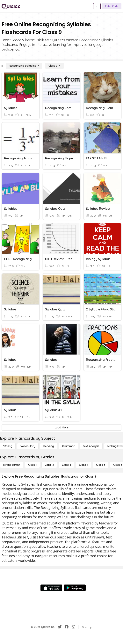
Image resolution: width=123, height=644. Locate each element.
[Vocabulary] (28, 446)
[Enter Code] (112, 6)
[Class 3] (66, 465)
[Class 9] (54, 66)
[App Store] (51, 588)
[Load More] (61, 427)
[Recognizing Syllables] (24, 66)
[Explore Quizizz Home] (11, 6)
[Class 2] (49, 465)
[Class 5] (101, 465)
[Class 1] (32, 465)
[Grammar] (68, 446)
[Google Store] (75, 588)
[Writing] (8, 446)
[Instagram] (73, 627)
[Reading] (49, 446)
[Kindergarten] (12, 465)
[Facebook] (67, 627)
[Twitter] (60, 627)
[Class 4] (83, 465)
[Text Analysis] (91, 446)
